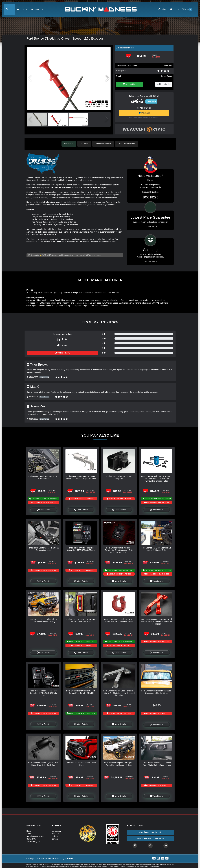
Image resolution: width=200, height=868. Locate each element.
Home (29, 831)
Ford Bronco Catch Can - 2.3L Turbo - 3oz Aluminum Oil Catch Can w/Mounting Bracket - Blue (157, 478)
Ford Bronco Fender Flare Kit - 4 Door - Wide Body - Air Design (43, 620)
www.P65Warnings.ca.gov (91, 255)
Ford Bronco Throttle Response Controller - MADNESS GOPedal (81, 549)
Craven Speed (166, 76)
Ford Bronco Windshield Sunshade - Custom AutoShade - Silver (157, 692)
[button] (107, 78)
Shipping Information (35, 836)
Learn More (151, 101)
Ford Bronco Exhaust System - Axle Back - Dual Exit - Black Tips (43, 764)
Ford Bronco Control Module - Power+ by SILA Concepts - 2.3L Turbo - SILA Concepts (119, 550)
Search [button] (174, 9)
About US (56, 833)
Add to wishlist (164, 84)
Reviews (85, 144)
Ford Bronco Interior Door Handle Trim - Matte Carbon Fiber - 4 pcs (157, 764)
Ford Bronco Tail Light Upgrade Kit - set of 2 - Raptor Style (157, 549)
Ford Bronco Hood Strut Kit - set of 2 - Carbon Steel (43, 477)
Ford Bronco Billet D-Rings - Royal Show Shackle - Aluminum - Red (119, 620)
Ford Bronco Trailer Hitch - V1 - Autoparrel (119, 477)
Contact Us (37, 9)
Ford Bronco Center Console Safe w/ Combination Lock (43, 549)
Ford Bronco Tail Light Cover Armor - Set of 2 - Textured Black (81, 620)
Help (162, 9)
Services (22, 9)
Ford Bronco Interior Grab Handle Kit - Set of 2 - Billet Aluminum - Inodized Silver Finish (119, 693)
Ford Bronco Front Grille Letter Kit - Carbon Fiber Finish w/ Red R (81, 692)
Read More (150, 226)
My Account (56, 831)
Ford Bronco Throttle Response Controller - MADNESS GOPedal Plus (43, 693)
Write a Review (62, 353)
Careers (55, 839)
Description (69, 144)
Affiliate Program (33, 841)
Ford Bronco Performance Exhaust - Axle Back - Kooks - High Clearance (81, 477)
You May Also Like (104, 144)
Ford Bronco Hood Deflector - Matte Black (81, 764)
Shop (10, 9)
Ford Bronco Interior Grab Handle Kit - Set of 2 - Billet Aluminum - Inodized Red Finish (157, 621)
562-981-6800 (82, 241)
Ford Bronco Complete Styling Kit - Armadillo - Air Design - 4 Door (119, 764)
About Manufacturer (128, 144)
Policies (55, 836)
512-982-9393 (59, 241)
